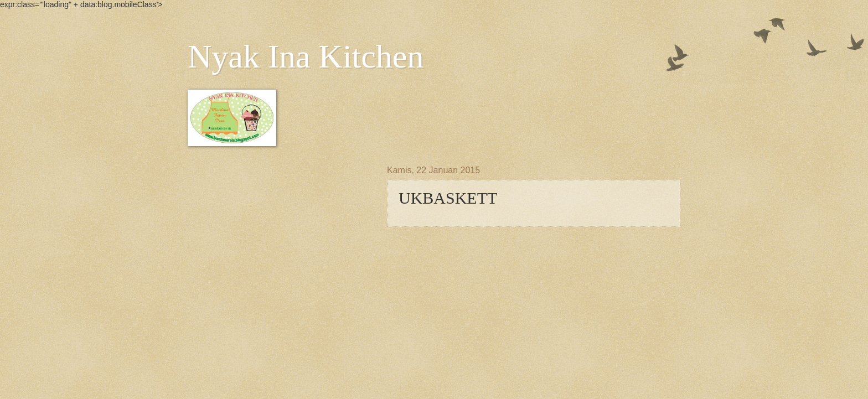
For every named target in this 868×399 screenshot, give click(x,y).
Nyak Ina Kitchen (306, 56)
